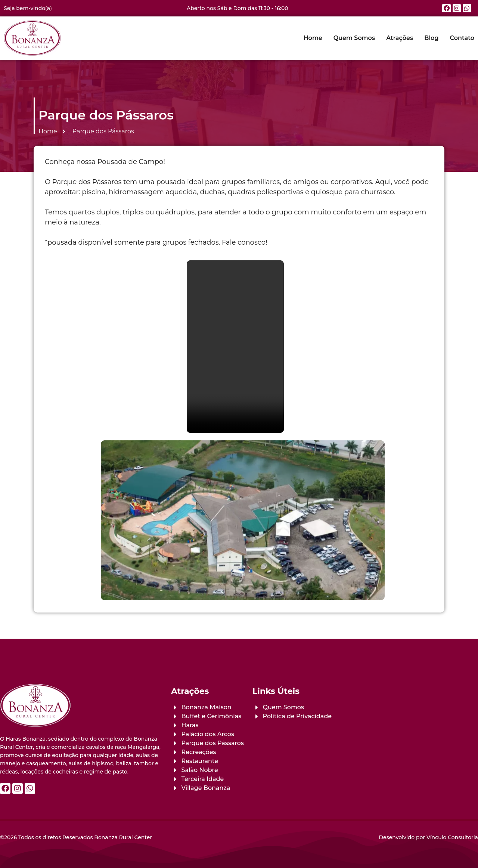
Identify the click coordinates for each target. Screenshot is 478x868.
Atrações (400, 38)
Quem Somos (354, 38)
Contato (462, 38)
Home (313, 38)
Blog (431, 38)
